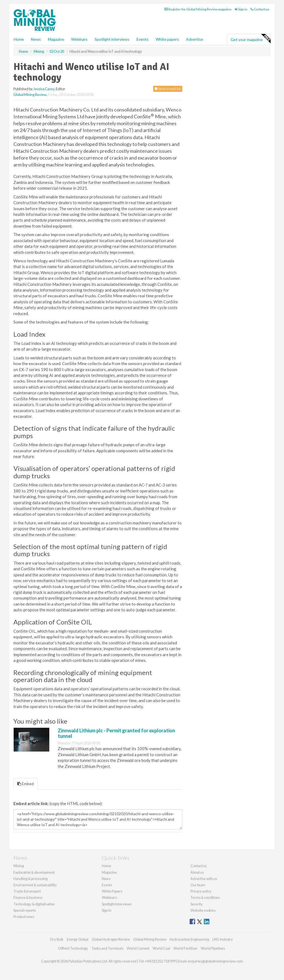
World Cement (138, 948)
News (106, 879)
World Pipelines (213, 948)
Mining (19, 866)
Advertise (195, 39)
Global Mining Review (30, 95)
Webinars (79, 39)
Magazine (56, 39)
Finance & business (28, 897)
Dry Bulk (57, 939)
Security (197, 904)
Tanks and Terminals (107, 948)
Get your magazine (250, 39)
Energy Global (78, 939)
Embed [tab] (25, 784)
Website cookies (203, 910)
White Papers (112, 891)
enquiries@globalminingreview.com (215, 961)
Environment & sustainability (35, 885)
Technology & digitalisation (34, 904)
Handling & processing (31, 879)
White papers (167, 39)
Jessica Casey (44, 89)
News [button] (36, 39)
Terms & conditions (205, 897)
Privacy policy (201, 891)
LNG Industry (223, 939)
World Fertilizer (186, 948)
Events (143, 39)
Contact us (260, 9)
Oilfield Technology (73, 948)
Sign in (241, 9)
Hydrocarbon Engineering (189, 939)
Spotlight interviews (112, 39)
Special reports (25, 910)
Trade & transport (27, 891)
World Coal (161, 948)
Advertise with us (204, 879)
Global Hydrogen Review (111, 939)
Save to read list (168, 89)
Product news (24, 917)
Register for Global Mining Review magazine (198, 9)
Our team (198, 885)
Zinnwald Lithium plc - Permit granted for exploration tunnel (116, 733)
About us (197, 872)
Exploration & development (34, 872)
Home (19, 39)
